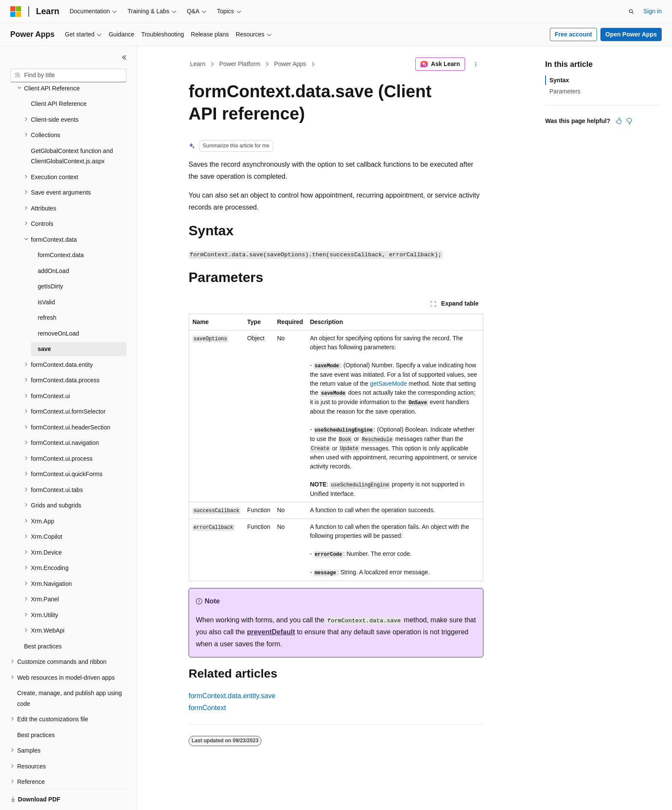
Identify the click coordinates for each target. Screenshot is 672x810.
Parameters (565, 91)
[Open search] (631, 12)
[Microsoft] (16, 12)
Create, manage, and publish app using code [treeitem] (69, 669)
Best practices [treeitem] (43, 617)
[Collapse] (124, 57)
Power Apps (290, 64)
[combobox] (68, 75)
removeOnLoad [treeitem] (58, 304)
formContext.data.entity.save (232, 696)
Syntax (559, 80)
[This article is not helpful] (629, 121)
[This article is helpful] (619, 121)
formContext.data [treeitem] (61, 225)
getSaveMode (388, 384)
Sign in (652, 11)
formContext (207, 708)
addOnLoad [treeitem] (53, 241)
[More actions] (476, 64)
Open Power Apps (631, 34)
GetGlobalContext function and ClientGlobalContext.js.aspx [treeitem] (72, 127)
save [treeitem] (44, 319)
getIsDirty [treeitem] (50, 257)
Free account (573, 34)
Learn (198, 64)
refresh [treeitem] (47, 288)
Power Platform (240, 64)
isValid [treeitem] (46, 273)
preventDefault (271, 632)
